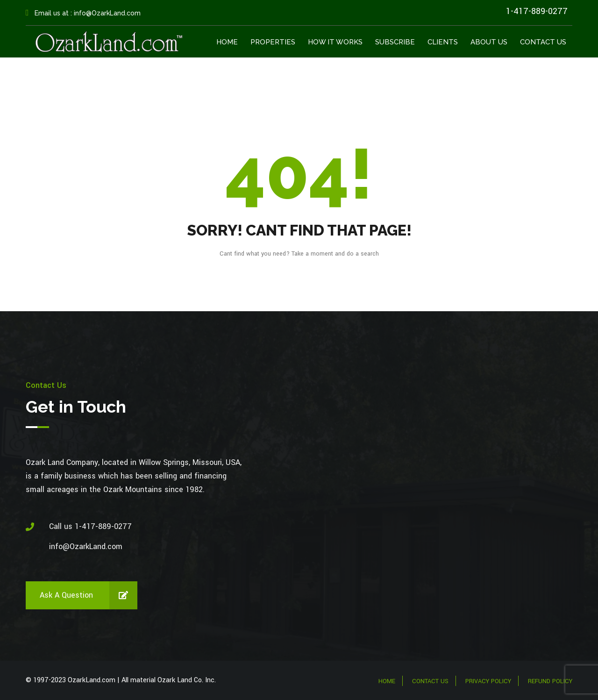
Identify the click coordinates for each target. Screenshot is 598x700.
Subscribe (395, 42)
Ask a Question (89, 595)
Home (227, 42)
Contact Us (543, 42)
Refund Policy (550, 681)
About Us (489, 42)
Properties (273, 42)
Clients (443, 42)
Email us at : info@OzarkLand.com (83, 13)
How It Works (335, 42)
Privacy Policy (488, 681)
